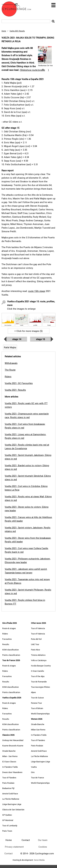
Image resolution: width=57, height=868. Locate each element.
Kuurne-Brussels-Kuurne (13, 746)
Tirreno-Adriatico (38, 655)
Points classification (11, 655)
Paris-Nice (35, 650)
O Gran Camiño (37, 671)
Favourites (7, 639)
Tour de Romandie (39, 682)
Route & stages (9, 628)
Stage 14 (17, 339)
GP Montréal (8, 820)
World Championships (40, 714)
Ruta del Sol (36, 639)
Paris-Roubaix (8, 783)
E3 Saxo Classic (9, 762)
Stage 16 (40, 339)
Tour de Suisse (37, 698)
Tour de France (37, 778)
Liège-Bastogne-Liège (12, 804)
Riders (5, 634)
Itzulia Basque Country (41, 666)
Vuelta (34, 767)
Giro (33, 772)
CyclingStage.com (18, 9)
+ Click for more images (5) (28, 331)
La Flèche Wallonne (11, 799)
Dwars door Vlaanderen (12, 772)
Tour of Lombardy (10, 826)
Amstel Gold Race (10, 794)
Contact (9, 853)
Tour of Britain (37, 708)
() (34, 70)
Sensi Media (39, 860)
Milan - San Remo (10, 756)
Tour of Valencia (38, 628)
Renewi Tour (36, 703)
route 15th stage (37, 291)
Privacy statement (14, 847)
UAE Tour (35, 644)
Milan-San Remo (38, 730)
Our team (43, 840)
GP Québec (7, 815)
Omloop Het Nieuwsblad (13, 740)
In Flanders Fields (10, 767)
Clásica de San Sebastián (13, 810)
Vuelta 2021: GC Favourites (19, 383)
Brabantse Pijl (8, 788)
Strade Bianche (9, 751)
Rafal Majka (10, 347)
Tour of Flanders (9, 778)
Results (6, 644)
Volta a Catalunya (39, 660)
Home (4, 31)
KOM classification (10, 650)
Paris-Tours (7, 831)
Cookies (43, 847)
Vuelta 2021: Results (15, 390)
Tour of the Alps (38, 676)
